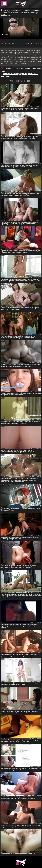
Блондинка (20, 68)
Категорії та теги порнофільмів (15, 74)
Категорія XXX (9, 68)
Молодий (29, 68)
